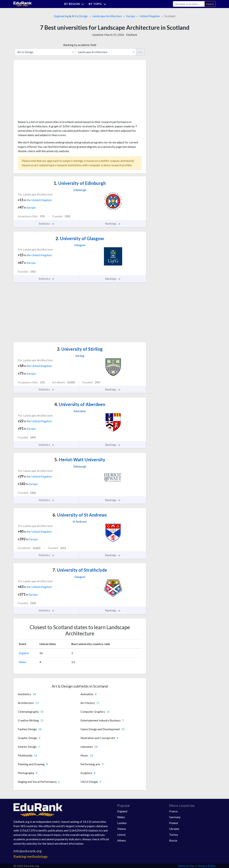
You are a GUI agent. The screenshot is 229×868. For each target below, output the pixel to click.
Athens (122, 840)
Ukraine (174, 829)
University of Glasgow (80, 238)
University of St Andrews (80, 515)
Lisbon (121, 835)
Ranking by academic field (80, 45)
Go (140, 52)
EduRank (132, 35)
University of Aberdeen (80, 404)
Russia (173, 840)
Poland (173, 823)
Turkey (174, 835)
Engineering (61, 16)
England (24, 653)
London (122, 823)
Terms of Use (186, 866)
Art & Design (80, 16)
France (173, 811)
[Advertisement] (45, 91)
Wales (23, 662)
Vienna (122, 829)
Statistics (47, 224)
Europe (131, 16)
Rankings (113, 224)
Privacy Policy (207, 866)
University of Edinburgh (80, 183)
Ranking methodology (31, 856)
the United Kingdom (39, 200)
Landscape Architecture (107, 16)
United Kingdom (150, 16)
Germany (175, 817)
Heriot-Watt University (80, 460)
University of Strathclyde (80, 570)
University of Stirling (80, 349)
